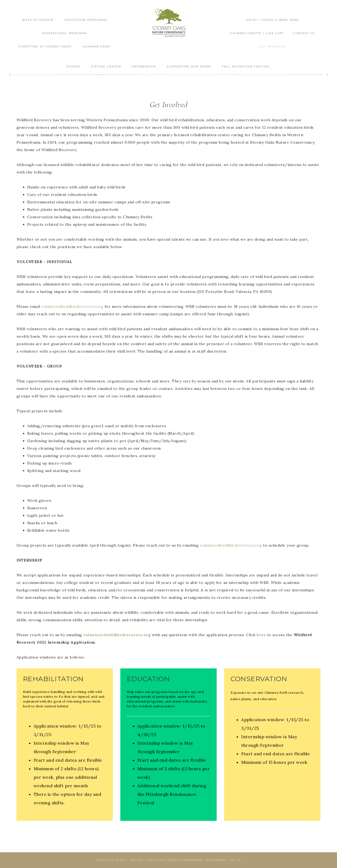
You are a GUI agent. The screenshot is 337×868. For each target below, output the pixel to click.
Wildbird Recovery (169, 23)
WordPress (216, 860)
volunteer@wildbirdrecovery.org (72, 306)
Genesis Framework (184, 860)
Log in (235, 860)
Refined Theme (144, 860)
